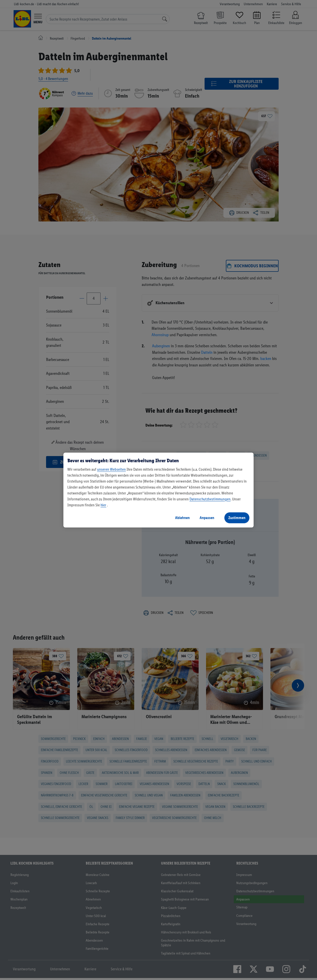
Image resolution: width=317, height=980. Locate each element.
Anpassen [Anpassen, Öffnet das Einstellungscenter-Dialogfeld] (207, 518)
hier (103, 505)
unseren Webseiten (111, 469)
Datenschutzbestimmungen (210, 499)
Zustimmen (237, 518)
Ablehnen (182, 518)
